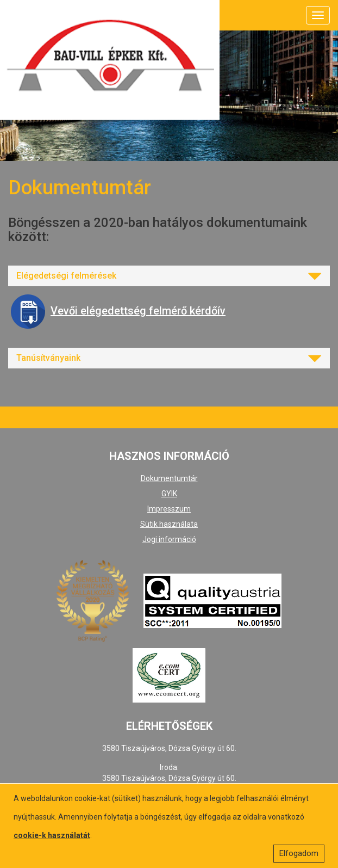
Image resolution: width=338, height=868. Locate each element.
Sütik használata (169, 524)
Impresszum (169, 509)
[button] (169, 276)
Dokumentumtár (169, 478)
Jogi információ (169, 539)
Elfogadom (299, 853)
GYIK (169, 494)
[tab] (169, 276)
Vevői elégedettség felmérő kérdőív (118, 311)
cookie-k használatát (52, 835)
